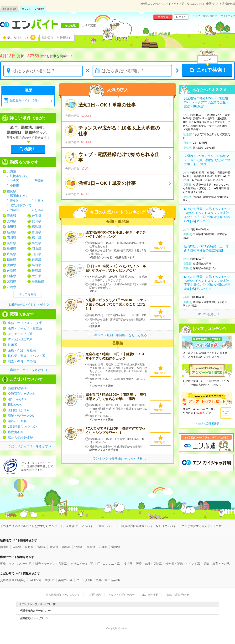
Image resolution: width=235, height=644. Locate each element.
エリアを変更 (28, 294)
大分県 (36, 276)
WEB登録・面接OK (42, 580)
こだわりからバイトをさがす (28, 446)
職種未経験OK (18, 388)
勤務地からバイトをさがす (27, 305)
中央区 (14, 181)
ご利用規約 (94, 595)
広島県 (12, 254)
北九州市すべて (21, 205)
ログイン (181, 17)
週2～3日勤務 (17, 421)
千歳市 (39, 181)
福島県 (36, 227)
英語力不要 (65, 580)
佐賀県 (12, 271)
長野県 (12, 243)
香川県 (36, 260)
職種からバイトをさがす (27, 370)
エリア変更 (89, 25)
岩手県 (36, 216)
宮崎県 (12, 281)
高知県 (36, 265)
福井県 (36, 238)
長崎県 (36, 271)
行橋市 (39, 210)
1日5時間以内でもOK (23, 427)
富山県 (36, 232)
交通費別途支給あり (22, 394)
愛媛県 (12, 265)
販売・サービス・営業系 (25, 328)
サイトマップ (228, 16)
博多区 (14, 200)
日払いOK (15, 405)
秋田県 (36, 221)
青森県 (12, 216)
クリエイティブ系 (20, 334)
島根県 (12, 249)
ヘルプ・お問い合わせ (205, 16)
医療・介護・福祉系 (22, 350)
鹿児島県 (38, 281)
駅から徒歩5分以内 (21, 438)
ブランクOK (84, 580)
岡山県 (36, 249)
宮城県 (12, 221)
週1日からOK (17, 399)
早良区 (39, 200)
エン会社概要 (150, 595)
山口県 (36, 254)
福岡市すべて (19, 196)
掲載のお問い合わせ (177, 595)
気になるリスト (21, 37)
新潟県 (12, 232)
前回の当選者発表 (209, 423)
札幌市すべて (19, 176)
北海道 (12, 171)
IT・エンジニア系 (20, 339)
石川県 (12, 238)
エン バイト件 (33, 9)
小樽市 (14, 185)
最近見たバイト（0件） (25, 101)
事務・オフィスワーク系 (25, 323)
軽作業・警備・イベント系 (26, 356)
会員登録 (163, 17)
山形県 (12, 227)
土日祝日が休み (19, 410)
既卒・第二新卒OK (108, 580)
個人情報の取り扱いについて (63, 595)
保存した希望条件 (60, 38)
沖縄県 (12, 287)
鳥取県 (36, 243)
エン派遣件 (9, 9)
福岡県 (12, 191)
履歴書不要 (16, 432)
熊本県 (12, 276)
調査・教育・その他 (22, 361)
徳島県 (12, 260)
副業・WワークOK (21, 416)
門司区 (14, 210)
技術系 (13, 345)
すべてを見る (207, 314)
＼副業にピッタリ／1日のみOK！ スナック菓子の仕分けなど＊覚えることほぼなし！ (116, 304)
